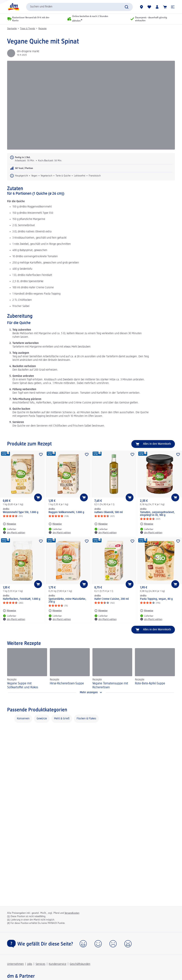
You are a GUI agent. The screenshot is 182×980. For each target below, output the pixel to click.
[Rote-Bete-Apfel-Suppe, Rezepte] (155, 669)
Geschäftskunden (80, 964)
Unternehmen (15, 964)
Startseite (12, 29)
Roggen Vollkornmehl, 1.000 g (66, 512)
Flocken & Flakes (86, 719)
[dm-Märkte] (141, 7)
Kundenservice (57, 964)
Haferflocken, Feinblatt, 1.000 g (22, 599)
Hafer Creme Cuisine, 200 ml (112, 599)
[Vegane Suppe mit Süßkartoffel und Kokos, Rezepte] (27, 669)
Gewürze (42, 719)
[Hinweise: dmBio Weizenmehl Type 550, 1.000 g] (9, 524)
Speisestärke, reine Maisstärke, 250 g (67, 601)
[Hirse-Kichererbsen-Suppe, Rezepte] (70, 669)
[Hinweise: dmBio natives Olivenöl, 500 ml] (101, 524)
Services (40, 964)
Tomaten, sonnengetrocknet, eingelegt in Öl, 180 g (157, 514)
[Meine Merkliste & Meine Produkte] (149, 7)
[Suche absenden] (127, 7)
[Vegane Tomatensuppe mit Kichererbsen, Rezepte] (112, 669)
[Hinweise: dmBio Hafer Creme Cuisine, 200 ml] (101, 611)
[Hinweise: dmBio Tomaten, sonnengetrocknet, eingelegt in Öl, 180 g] (147, 524)
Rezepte (42, 29)
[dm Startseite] (13, 7)
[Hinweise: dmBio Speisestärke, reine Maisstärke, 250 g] (55, 611)
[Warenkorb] (165, 7)
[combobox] (79, 7)
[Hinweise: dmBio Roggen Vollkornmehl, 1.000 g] (55, 524)
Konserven (23, 719)
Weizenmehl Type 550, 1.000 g (21, 512)
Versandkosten (72, 913)
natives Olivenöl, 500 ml (109, 512)
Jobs (30, 964)
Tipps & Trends (28, 29)
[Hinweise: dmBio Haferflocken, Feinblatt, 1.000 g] (9, 611)
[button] (173, 7)
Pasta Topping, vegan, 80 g (156, 599)
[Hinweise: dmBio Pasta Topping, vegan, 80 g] (147, 611)
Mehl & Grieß (62, 719)
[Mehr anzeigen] (91, 693)
